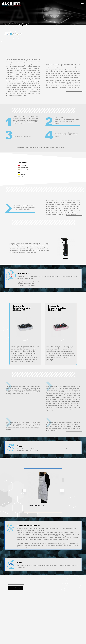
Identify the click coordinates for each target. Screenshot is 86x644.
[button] (82, 4)
